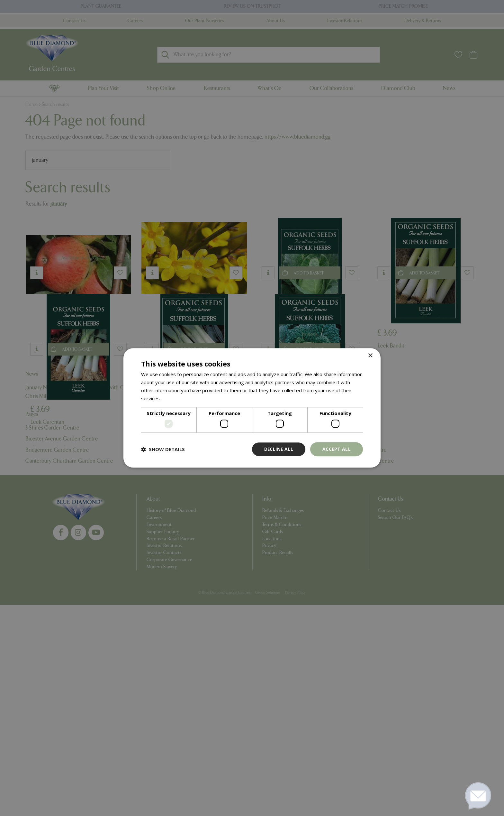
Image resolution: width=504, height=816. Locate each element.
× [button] (370, 356)
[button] (163, 449)
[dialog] (252, 408)
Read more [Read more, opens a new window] (174, 398)
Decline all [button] (278, 449)
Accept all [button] (336, 449)
